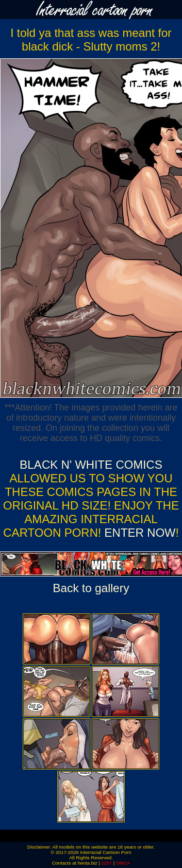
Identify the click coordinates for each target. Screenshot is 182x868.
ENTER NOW (138, 533)
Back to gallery (91, 588)
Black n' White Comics (91, 465)
